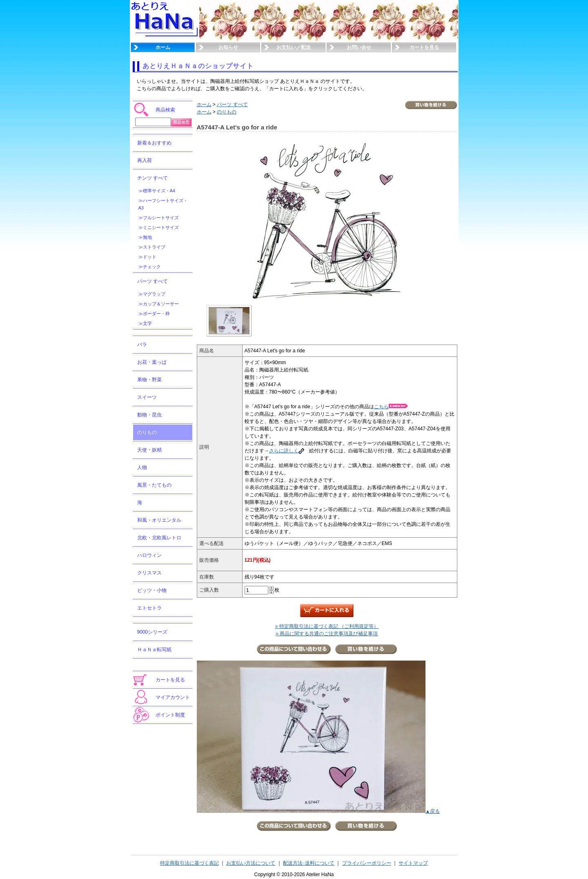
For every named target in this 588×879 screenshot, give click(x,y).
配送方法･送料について (309, 863)
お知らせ (228, 47)
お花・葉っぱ (152, 362)
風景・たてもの (154, 485)
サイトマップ (413, 863)
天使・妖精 (149, 450)
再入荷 (145, 160)
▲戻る (433, 811)
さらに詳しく (287, 451)
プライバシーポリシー (367, 863)
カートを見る (424, 47)
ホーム (163, 47)
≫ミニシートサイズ (159, 227)
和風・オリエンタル (159, 520)
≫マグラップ (152, 294)
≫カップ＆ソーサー (159, 304)
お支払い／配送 (294, 47)
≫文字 (145, 323)
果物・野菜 (149, 380)
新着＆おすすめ (154, 143)
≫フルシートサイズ (159, 218)
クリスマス (149, 573)
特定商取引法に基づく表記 (189, 863)
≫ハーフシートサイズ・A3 (163, 204)
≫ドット (147, 257)
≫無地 (145, 237)
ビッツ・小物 (152, 590)
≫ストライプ (152, 247)
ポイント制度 (170, 715)
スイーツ (147, 397)
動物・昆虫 (149, 415)
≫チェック (150, 267)
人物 (142, 467)
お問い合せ (359, 47)
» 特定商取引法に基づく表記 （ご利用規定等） (327, 626)
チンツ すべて (153, 178)
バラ (142, 345)
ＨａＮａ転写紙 (154, 650)
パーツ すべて (153, 281)
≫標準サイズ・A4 (157, 191)
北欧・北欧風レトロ (159, 538)
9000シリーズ (153, 632)
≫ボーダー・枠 (154, 314)
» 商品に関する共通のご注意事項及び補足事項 (327, 634)
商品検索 (165, 110)
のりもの (147, 432)
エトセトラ (149, 608)
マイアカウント (173, 697)
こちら (391, 407)
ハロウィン (149, 555)
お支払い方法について (251, 863)
